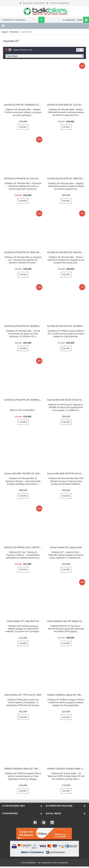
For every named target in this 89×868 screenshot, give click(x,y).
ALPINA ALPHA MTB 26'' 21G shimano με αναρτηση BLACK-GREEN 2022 (67, 105)
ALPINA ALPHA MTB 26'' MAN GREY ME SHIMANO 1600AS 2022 (24, 252)
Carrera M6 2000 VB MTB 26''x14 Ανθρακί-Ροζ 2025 (67, 473)
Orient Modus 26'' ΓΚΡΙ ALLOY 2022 (23, 695)
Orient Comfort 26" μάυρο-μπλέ (66, 547)
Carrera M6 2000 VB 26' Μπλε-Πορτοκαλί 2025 (67, 400)
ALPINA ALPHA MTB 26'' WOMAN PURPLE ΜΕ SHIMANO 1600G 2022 (24, 400)
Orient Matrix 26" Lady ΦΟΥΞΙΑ (23, 621)
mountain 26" (27, 32)
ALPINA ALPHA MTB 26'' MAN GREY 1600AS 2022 (67, 178)
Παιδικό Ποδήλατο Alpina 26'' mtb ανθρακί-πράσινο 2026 (67, 695)
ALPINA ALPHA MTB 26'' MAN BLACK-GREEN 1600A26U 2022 (67, 252)
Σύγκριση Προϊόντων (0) (23, 50)
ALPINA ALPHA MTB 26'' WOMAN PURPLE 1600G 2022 (67, 326)
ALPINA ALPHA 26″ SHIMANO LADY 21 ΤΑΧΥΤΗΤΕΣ (24, 105)
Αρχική (5, 32)
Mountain (14, 32)
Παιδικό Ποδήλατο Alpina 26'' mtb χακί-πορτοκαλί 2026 (24, 769)
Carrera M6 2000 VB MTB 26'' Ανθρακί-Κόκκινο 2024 (24, 473)
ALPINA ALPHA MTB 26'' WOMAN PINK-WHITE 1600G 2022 (24, 326)
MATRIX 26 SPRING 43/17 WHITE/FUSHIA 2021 (24, 547)
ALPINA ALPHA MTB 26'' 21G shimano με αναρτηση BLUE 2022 (24, 178)
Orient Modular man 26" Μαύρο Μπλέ (66, 621)
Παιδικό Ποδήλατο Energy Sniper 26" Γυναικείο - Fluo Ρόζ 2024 (67, 769)
